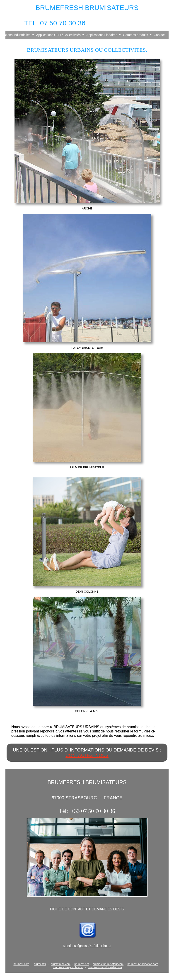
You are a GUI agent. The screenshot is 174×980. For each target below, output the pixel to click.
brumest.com (21, 964)
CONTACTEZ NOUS (87, 755)
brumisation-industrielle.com (105, 967)
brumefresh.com (61, 964)
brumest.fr (40, 964)
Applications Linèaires (102, 35)
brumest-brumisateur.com (108, 964)
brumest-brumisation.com (143, 964)
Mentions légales (75, 946)
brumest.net (81, 964)
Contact (159, 35)
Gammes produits (136, 35)
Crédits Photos (101, 946)
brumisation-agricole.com (68, 967)
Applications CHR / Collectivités (59, 35)
